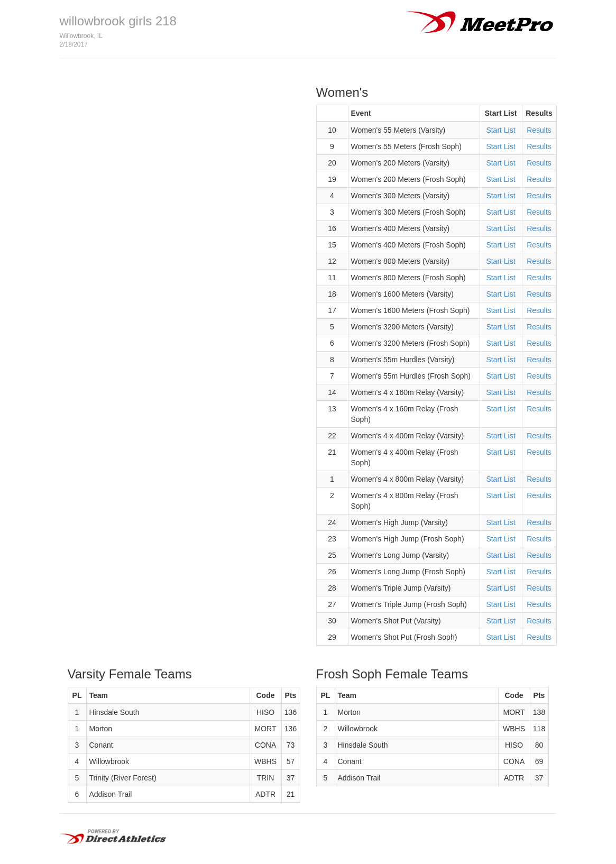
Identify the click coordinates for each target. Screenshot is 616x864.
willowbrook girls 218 (118, 21)
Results (539, 130)
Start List (500, 130)
